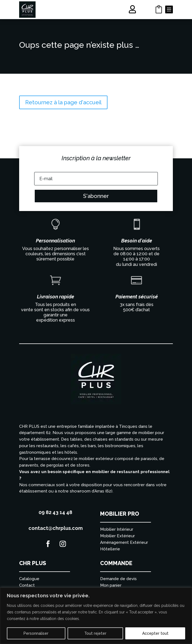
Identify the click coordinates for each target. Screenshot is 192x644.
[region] (96, 616)
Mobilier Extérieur (117, 536)
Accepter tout (155, 633)
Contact (27, 585)
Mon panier (111, 585)
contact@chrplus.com (56, 528)
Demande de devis (118, 579)
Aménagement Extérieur (124, 542)
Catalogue (29, 579)
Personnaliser (36, 633)
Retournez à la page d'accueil (63, 102)
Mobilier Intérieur (117, 529)
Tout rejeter (95, 633)
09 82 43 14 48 (55, 512)
